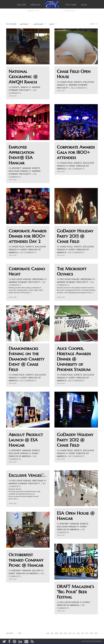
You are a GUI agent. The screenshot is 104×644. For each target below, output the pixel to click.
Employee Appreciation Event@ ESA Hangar (21, 155)
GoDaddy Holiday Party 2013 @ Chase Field (75, 236)
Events (16, 87)
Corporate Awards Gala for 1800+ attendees (76, 152)
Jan (48, 633)
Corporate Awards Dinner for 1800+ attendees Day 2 (28, 236)
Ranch (24, 87)
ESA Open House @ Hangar (76, 516)
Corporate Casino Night (27, 271)
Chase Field (66, 82)
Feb (52, 633)
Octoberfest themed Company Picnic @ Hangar (26, 560)
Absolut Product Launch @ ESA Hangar (26, 440)
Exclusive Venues (18, 171)
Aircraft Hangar (21, 168)
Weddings (38, 279)
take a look (13, 96)
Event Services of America (24, 573)
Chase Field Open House (74, 74)
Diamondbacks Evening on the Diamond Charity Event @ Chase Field (26, 359)
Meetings (38, 481)
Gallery (36, 571)
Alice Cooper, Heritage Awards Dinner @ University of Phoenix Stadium (74, 359)
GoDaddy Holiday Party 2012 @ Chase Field (75, 440)
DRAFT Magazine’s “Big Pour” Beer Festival (75, 592)
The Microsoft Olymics (72, 271)
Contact (70, 11)
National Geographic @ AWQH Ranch (23, 77)
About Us (33, 11)
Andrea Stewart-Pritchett (24, 282)
